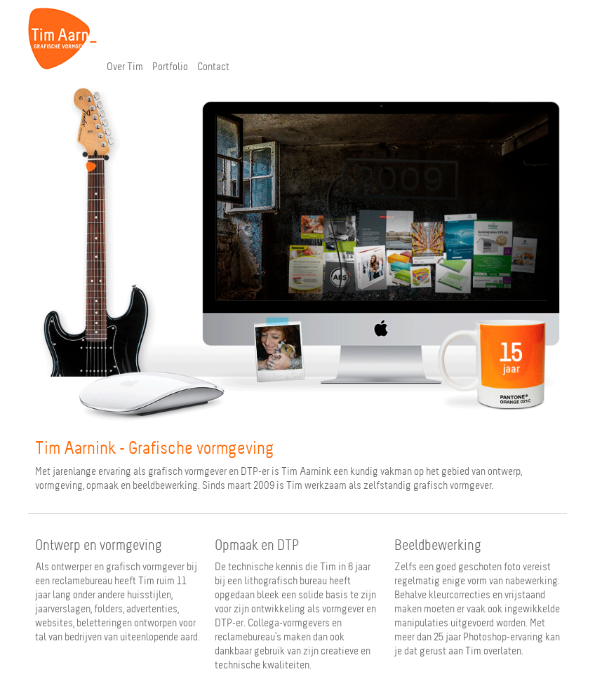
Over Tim (125, 67)
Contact (213, 67)
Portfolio (170, 67)
